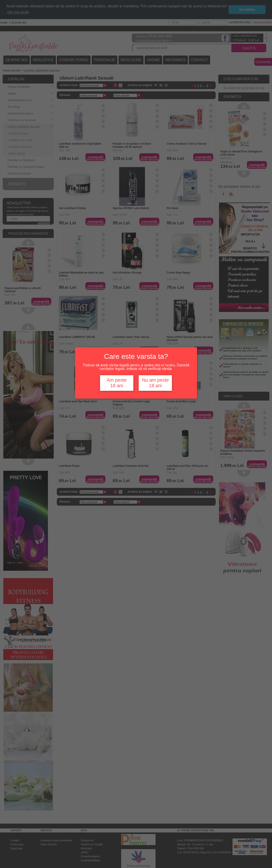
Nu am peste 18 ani (155, 383)
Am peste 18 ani (117, 383)
